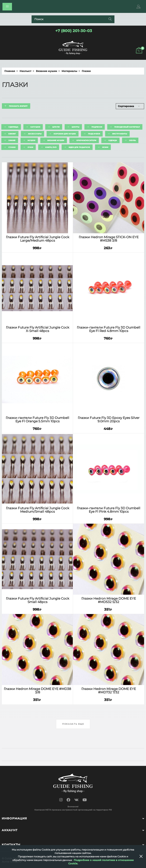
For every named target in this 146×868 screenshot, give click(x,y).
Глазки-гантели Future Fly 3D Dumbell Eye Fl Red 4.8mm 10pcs (109, 329)
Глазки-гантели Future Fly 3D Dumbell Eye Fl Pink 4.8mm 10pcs (109, 510)
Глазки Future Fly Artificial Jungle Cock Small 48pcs (38, 600)
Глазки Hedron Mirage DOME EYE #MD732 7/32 (109, 691)
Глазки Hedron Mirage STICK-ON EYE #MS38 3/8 (109, 239)
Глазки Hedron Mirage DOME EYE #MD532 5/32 (109, 600)
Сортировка (126, 106)
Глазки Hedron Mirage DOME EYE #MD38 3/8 (37, 691)
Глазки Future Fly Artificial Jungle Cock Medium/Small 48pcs (38, 510)
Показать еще (73, 724)
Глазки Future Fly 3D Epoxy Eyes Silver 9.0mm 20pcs (109, 420)
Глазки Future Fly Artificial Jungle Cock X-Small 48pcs (38, 329)
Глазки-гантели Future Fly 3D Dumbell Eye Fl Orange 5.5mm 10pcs (37, 420)
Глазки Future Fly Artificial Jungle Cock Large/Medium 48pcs (38, 239)
